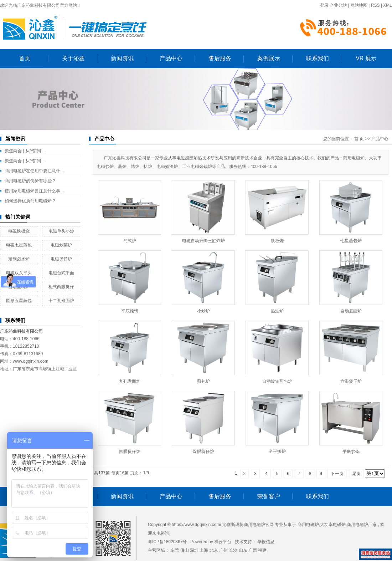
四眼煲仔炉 (130, 452)
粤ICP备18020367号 (167, 542)
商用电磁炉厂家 (362, 525)
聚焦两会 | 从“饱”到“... (25, 151)
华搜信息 (266, 542)
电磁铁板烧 (19, 231)
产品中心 (171, 58)
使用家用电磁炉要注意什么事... (34, 191)
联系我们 (318, 58)
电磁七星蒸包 (19, 245)
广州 (223, 550)
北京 (214, 550)
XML (388, 5)
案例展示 (269, 58)
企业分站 (338, 5)
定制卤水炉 (19, 259)
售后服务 (220, 58)
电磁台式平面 (61, 273)
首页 (25, 58)
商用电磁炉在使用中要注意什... (34, 171)
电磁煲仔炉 (61, 259)
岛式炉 (130, 241)
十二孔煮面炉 (61, 301)
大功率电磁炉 (333, 525)
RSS (375, 5)
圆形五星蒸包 (19, 301)
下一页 (337, 474)
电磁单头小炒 (61, 231)
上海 (204, 550)
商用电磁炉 (308, 525)
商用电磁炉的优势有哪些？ (30, 181)
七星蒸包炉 (351, 241)
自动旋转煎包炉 (277, 381)
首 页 (359, 139)
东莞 (175, 550)
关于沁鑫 (73, 58)
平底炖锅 (130, 311)
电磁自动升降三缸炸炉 (203, 241)
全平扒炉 (277, 452)
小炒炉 (203, 311)
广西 (253, 550)
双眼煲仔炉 (203, 452)
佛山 (185, 550)
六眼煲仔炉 (351, 381)
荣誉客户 (269, 496)
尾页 (356, 474)
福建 (262, 550)
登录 (324, 5)
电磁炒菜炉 (61, 245)
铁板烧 (277, 241)
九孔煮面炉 (130, 381)
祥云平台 (223, 542)
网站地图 (359, 5)
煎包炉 (203, 381)
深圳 (194, 550)
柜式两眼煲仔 (61, 287)
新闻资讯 (122, 58)
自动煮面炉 (351, 311)
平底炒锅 (351, 452)
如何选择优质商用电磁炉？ (30, 201)
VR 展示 (366, 58)
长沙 (233, 550)
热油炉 (277, 311)
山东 (243, 550)
